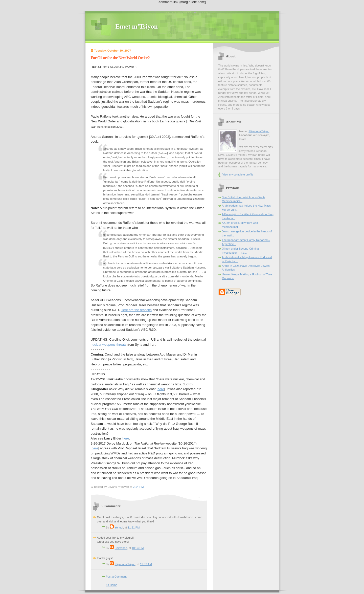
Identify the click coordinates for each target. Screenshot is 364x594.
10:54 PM (138, 548)
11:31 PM (134, 527)
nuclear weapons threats (109, 345)
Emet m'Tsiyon (137, 26)
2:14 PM (138, 487)
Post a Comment (116, 577)
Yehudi (119, 527)
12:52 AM (146, 564)
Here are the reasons (136, 310)
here (161, 389)
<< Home (112, 585)
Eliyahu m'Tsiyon (125, 564)
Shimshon (121, 548)
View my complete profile (238, 174)
